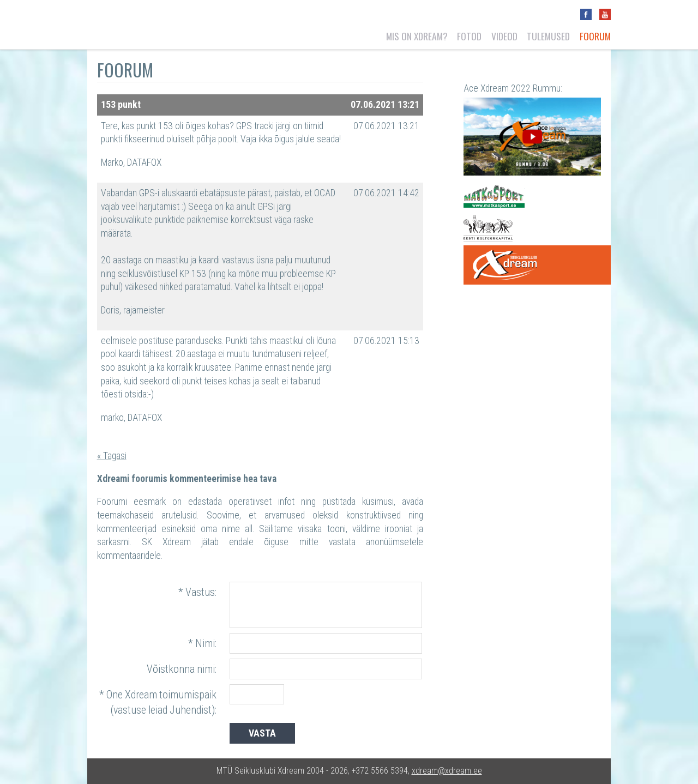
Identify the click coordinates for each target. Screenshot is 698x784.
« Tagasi (112, 456)
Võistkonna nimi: (182, 669)
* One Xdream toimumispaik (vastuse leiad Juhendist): (158, 702)
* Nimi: (202, 644)
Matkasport (494, 196)
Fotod (469, 36)
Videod (504, 36)
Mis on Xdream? (417, 36)
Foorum (595, 36)
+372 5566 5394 (380, 771)
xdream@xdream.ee (447, 771)
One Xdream (537, 265)
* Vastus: (197, 592)
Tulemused (548, 36)
